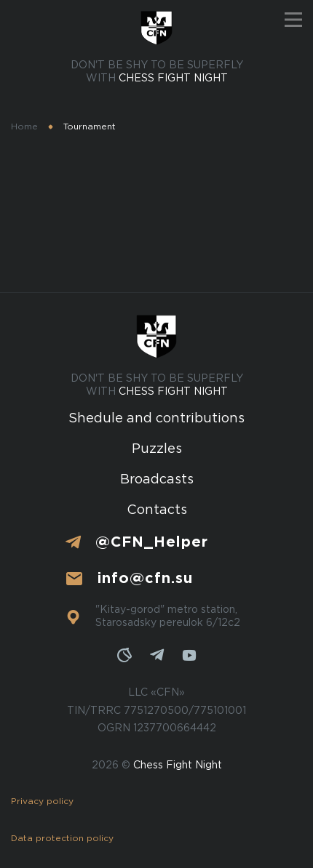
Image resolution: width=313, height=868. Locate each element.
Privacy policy (42, 801)
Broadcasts (157, 480)
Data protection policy (62, 839)
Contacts (157, 510)
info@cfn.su (145, 579)
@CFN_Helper (152, 542)
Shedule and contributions (156, 419)
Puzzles (157, 449)
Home (24, 127)
